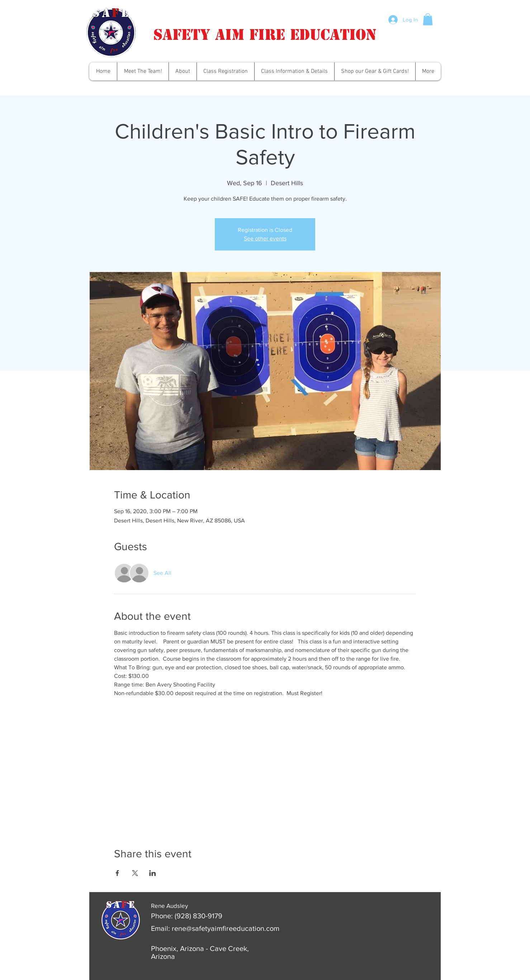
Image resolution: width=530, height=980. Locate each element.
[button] (428, 19)
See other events (265, 238)
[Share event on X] (135, 873)
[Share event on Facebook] (117, 873)
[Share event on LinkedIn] (153, 873)
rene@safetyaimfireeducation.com (226, 928)
